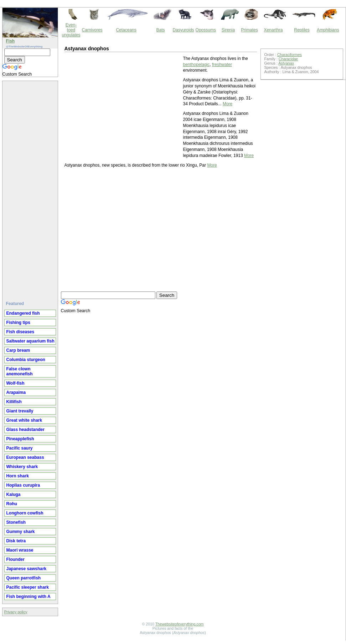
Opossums (206, 30)
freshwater (222, 65)
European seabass (25, 457)
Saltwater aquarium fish (30, 341)
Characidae (288, 59)
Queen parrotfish (24, 578)
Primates (249, 30)
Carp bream (18, 350)
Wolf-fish (16, 383)
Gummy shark (21, 532)
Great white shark (24, 420)
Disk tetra (16, 541)
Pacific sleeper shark (28, 587)
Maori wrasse (20, 550)
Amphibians (328, 30)
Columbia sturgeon (26, 360)
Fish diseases (20, 332)
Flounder (16, 559)
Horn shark (18, 476)
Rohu (12, 504)
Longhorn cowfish (25, 513)
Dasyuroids (184, 30)
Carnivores (92, 30)
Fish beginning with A (29, 597)
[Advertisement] (31, 188)
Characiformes (290, 55)
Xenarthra (273, 30)
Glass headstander (25, 430)
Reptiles (302, 30)
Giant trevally (20, 411)
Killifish (14, 402)
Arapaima (16, 392)
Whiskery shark (22, 467)
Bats (161, 30)
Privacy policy (16, 612)
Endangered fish (23, 313)
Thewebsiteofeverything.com (180, 624)
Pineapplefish (20, 439)
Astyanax (286, 63)
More (228, 104)
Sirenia (228, 30)
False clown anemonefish (20, 371)
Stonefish (16, 522)
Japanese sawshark (27, 569)
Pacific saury (20, 448)
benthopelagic (197, 65)
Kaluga (14, 495)
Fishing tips (18, 323)
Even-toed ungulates (71, 30)
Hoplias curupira (23, 485)
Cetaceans (126, 30)
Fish (11, 41)
